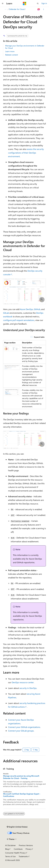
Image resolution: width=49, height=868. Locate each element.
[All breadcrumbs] (5, 9)
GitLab (6, 313)
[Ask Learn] (39, 9)
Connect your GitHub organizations (24, 727)
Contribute (18, 849)
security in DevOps (28, 688)
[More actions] (44, 9)
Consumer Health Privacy (15, 853)
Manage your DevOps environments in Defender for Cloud (25, 47)
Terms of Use (10, 856)
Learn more (10, 51)
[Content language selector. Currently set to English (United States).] (17, 827)
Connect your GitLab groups (21, 731)
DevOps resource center (23, 682)
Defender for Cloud (17, 9)
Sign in (44, 3)
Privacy (28, 849)
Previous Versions (26, 845)
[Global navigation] (3, 4)
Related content (12, 55)
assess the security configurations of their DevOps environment (26, 153)
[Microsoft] (25, 4)
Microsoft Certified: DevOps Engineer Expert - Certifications (22, 795)
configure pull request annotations (19, 320)
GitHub (37, 309)
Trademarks (23, 856)
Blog (7, 849)
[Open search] (38, 4)
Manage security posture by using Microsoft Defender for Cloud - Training (21, 777)
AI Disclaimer (10, 845)
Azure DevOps (26, 309)
